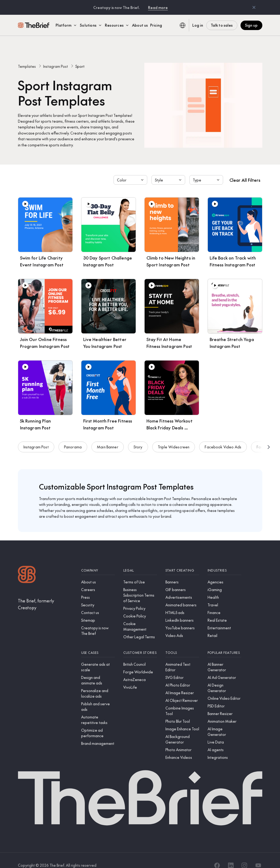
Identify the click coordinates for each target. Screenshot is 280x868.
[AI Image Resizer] (182, 683)
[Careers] (98, 580)
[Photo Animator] (182, 740)
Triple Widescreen (174, 440)
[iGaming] (224, 580)
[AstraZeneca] (140, 670)
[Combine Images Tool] (182, 701)
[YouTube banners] (182, 618)
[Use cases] (98, 643)
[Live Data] (224, 732)
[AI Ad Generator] (224, 667)
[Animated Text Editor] (182, 657)
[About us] (98, 572)
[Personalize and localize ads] (98, 683)
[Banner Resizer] (224, 704)
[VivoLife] (140, 677)
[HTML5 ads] (182, 603)
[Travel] (224, 595)
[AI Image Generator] (224, 722)
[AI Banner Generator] (224, 657)
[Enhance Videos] (182, 747)
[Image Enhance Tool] (182, 719)
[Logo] (27, 565)
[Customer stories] (140, 643)
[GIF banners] (182, 580)
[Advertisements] (182, 587)
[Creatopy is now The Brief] (98, 621)
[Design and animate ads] (98, 670)
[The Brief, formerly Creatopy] (45, 594)
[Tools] (182, 643)
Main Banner (108, 440)
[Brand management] (98, 733)
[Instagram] (244, 855)
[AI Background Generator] (182, 729)
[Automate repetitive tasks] (98, 710)
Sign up (251, 25)
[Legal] (140, 560)
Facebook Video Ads (223, 440)
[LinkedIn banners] (182, 610)
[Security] (98, 595)
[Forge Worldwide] (140, 662)
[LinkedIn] (231, 855)
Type (207, 170)
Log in (198, 25)
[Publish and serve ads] (98, 697)
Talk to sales (222, 25)
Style (169, 170)
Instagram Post (56, 56)
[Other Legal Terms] (140, 627)
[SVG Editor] (182, 667)
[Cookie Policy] (140, 606)
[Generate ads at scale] (98, 657)
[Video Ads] (182, 625)
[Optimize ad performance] (98, 723)
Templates (27, 56)
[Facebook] (217, 855)
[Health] (224, 587)
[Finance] (224, 603)
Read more (158, 7)
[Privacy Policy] (140, 598)
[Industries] (224, 560)
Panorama (73, 440)
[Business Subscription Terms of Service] (140, 585)
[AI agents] (224, 740)
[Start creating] (182, 560)
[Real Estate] (224, 610)
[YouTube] (258, 855)
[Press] (98, 587)
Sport (80, 56)
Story (138, 440)
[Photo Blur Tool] (182, 711)
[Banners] (182, 572)
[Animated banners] (182, 595)
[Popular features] (224, 643)
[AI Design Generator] (224, 678)
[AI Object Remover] (182, 690)
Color (131, 170)
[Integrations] (224, 747)
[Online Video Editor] (224, 688)
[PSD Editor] (224, 696)
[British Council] (140, 654)
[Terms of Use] (140, 572)
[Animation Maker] (224, 711)
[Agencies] (224, 572)
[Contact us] (98, 603)
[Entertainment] (224, 618)
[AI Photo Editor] (182, 675)
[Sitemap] (98, 610)
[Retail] (224, 625)
